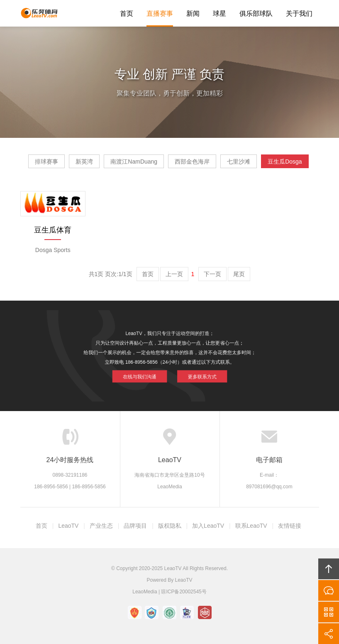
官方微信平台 (329, 612)
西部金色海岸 (192, 162)
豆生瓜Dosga (285, 162)
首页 (127, 13)
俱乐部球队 (256, 13)
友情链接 (290, 526)
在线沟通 (329, 590)
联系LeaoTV (251, 526)
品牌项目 (135, 526)
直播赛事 (160, 13)
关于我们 (299, 13)
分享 (329, 634)
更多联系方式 (196, 373)
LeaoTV (39, 13)
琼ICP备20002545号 (184, 592)
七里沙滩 (239, 162)
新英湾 (84, 162)
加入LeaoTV (208, 526)
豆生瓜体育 (53, 230)
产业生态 (101, 526)
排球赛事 (46, 162)
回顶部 (329, 569)
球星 (219, 13)
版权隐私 (170, 526)
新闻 (193, 13)
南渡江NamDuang (134, 162)
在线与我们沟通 (145, 373)
